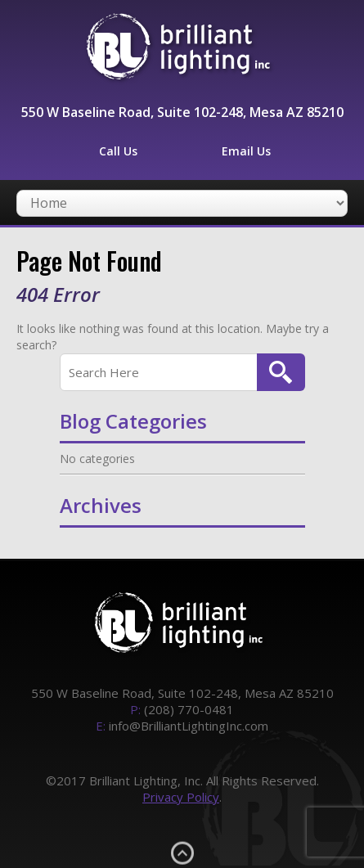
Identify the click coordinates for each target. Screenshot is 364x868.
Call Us (118, 151)
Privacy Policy (181, 797)
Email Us (246, 151)
